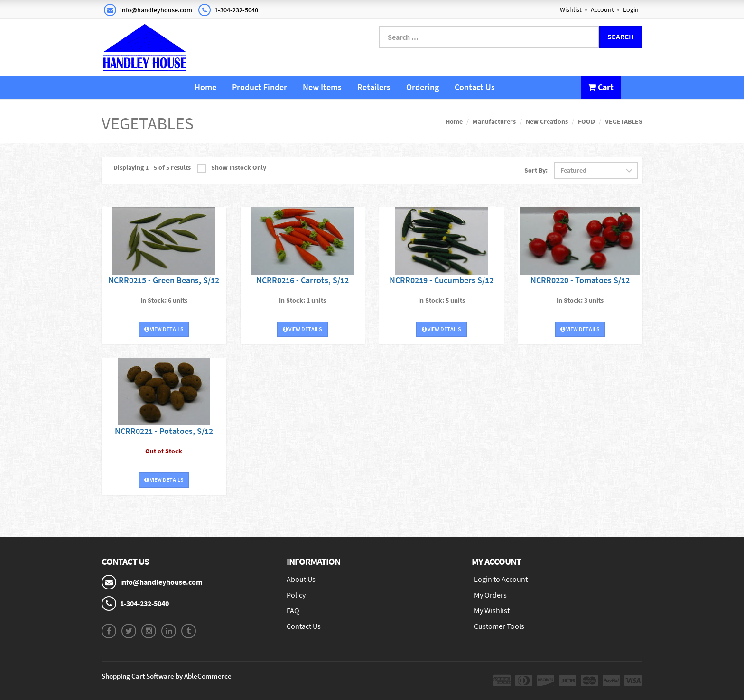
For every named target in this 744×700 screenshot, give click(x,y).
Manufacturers (494, 121)
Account (602, 9)
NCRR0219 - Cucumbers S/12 (442, 280)
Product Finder (260, 87)
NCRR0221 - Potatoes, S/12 (164, 431)
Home (205, 87)
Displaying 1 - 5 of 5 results (152, 167)
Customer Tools (499, 626)
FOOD (586, 121)
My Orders (490, 595)
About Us (301, 579)
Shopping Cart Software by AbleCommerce (167, 676)
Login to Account (501, 579)
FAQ (293, 610)
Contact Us (475, 87)
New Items (322, 87)
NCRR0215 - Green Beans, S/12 (164, 280)
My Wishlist (492, 610)
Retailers (374, 87)
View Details (164, 329)
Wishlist (571, 9)
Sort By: (536, 170)
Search (621, 37)
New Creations (547, 121)
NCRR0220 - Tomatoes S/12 (580, 280)
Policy (296, 595)
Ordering (423, 87)
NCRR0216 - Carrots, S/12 (302, 280)
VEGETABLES (624, 121)
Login (631, 9)
